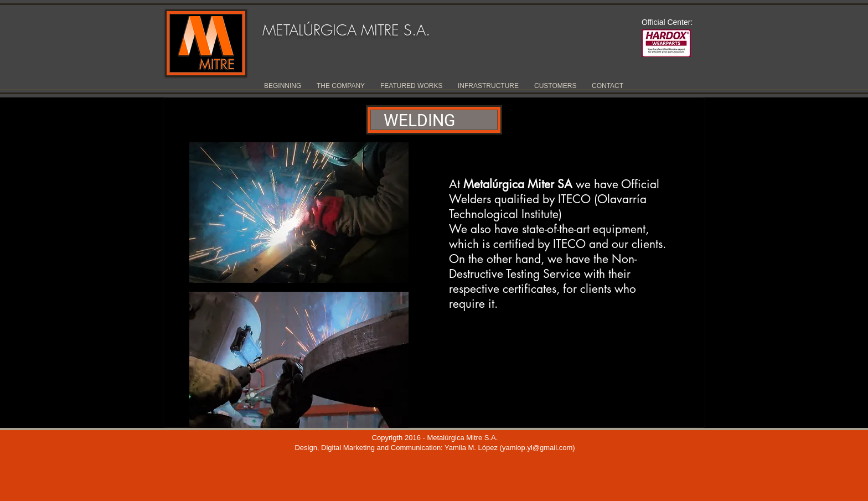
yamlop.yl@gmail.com (537, 448)
